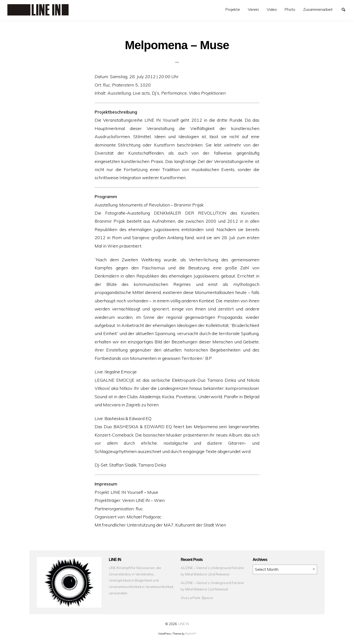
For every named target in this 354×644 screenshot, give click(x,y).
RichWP (191, 634)
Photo (290, 9)
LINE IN (184, 624)
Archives (253, 565)
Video (272, 9)
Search (346, 9)
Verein (253, 9)
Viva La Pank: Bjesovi (197, 598)
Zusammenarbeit (318, 9)
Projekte (233, 9)
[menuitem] (233, 9)
